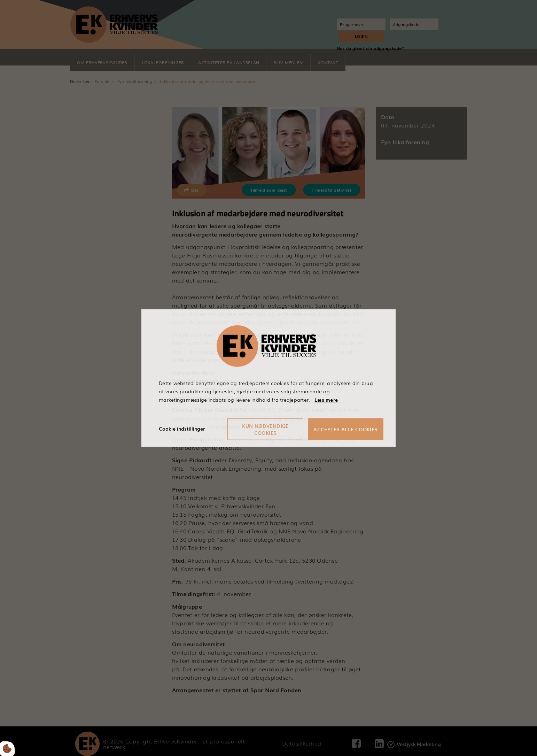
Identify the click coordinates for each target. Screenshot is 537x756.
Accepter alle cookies (346, 429)
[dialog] (268, 378)
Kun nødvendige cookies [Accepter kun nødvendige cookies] (265, 429)
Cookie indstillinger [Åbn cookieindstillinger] (182, 429)
